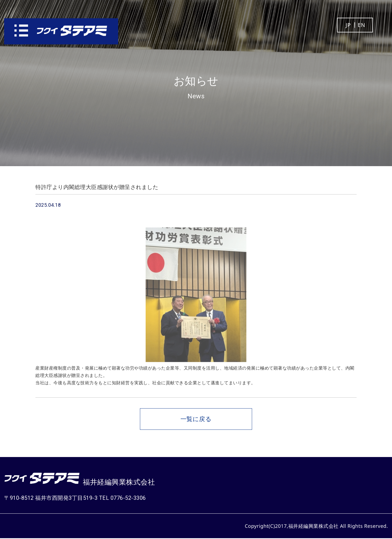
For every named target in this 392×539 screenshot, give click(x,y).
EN (361, 25)
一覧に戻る (196, 419)
